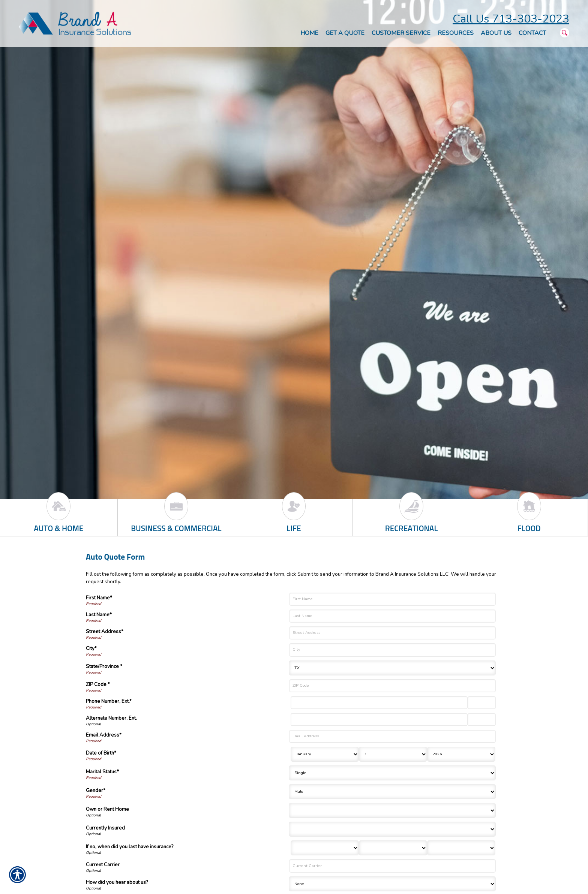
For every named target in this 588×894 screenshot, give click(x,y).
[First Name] (392, 599)
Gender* (96, 791)
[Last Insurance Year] (461, 848)
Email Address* (104, 735)
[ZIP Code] (392, 686)
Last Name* (99, 615)
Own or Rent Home (107, 809)
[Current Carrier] (392, 866)
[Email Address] (392, 736)
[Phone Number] (379, 703)
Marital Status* (102, 772)
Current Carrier (103, 865)
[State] (392, 668)
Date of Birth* (101, 753)
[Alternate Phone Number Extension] (482, 720)
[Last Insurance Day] (393, 848)
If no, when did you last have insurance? (130, 847)
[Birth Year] (461, 754)
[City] (392, 650)
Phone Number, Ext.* (109, 701)
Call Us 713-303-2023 (511, 19)
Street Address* (105, 632)
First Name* (99, 598)
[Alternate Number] (379, 720)
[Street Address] (392, 633)
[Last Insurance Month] (325, 848)
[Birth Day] (393, 754)
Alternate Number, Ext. (111, 718)
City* (91, 648)
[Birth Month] (325, 754)
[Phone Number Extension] (482, 703)
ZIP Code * (98, 684)
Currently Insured (105, 828)
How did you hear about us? (117, 882)
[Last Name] (392, 616)
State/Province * (104, 666)
